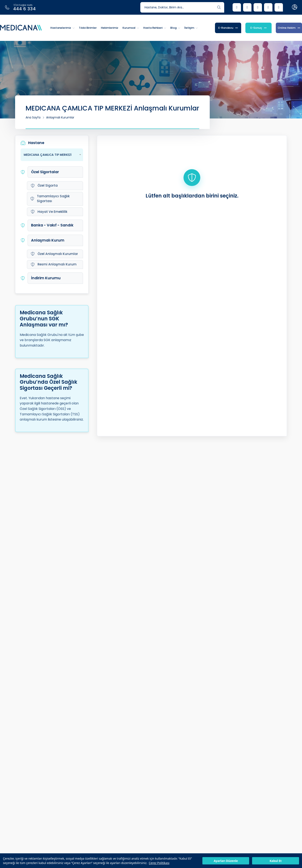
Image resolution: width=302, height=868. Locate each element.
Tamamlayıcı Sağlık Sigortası (50, 199)
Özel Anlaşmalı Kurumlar (54, 254)
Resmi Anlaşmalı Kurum (53, 264)
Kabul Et (275, 861)
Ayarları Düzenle (226, 861)
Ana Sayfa (33, 117)
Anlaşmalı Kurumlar (60, 117)
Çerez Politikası (159, 863)
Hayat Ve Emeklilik (49, 212)
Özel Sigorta (44, 185)
